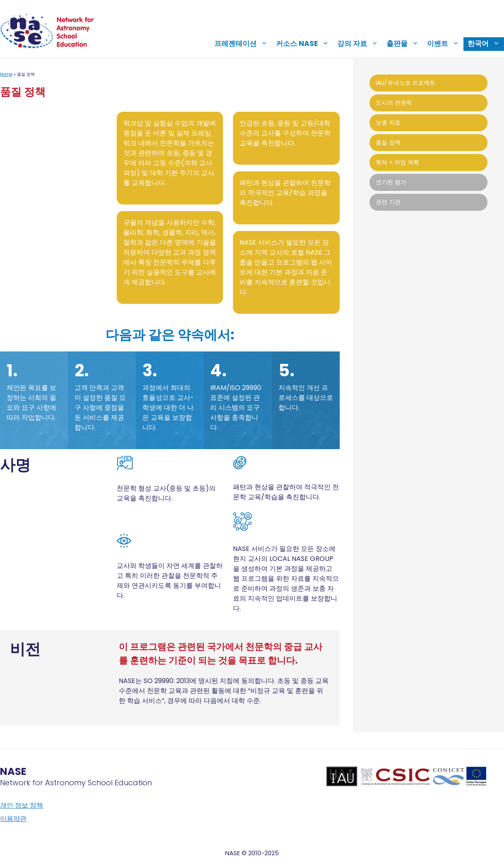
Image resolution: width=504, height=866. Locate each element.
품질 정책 (388, 142)
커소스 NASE (305, 43)
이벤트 (445, 43)
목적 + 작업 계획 (397, 162)
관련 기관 (388, 202)
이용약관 (13, 819)
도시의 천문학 (394, 103)
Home (6, 74)
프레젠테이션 (243, 43)
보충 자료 (388, 123)
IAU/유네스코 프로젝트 (406, 83)
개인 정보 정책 (22, 805)
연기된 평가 (391, 182)
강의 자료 (360, 43)
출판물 (405, 43)
